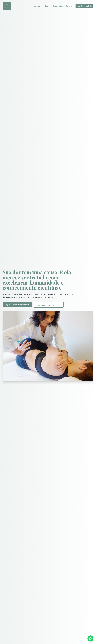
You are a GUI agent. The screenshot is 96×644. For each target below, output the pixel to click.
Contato (69, 6)
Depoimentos (58, 6)
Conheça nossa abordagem (49, 305)
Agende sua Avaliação (84, 6)
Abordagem (37, 6)
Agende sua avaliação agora (17, 305)
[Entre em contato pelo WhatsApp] (90, 638)
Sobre (47, 6)
